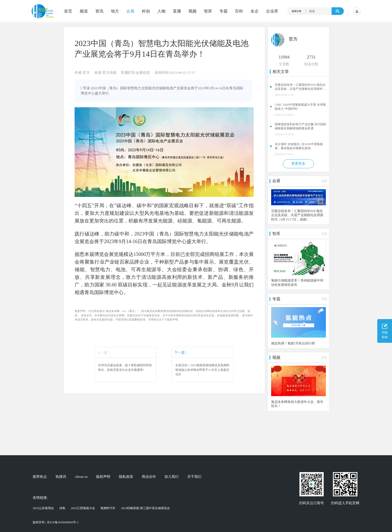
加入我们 (171, 477)
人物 (161, 11)
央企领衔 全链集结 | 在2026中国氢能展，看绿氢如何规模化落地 (299, 146)
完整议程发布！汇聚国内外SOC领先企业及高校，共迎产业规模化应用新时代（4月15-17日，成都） (300, 87)
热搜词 (61, 477)
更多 (324, 181)
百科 (239, 11)
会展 (130, 11)
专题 (223, 11)
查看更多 (298, 163)
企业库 (272, 11)
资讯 (99, 11)
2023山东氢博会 (43, 508)
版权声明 (103, 477)
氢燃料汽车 (108, 508)
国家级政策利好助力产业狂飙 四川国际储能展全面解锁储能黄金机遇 (301, 126)
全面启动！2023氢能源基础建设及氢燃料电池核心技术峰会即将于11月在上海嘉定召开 (202, 370)
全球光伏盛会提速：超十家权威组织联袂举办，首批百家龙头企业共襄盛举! (125, 367)
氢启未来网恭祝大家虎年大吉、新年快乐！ (297, 404)
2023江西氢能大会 (83, 508)
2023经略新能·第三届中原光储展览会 (146, 508)
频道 (84, 11)
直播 (177, 11)
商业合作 (149, 477)
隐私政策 (126, 477)
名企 (255, 11)
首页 (68, 11)
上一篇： (104, 352)
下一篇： (181, 352)
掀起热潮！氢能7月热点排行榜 (293, 343)
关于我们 (194, 477)
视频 (192, 11)
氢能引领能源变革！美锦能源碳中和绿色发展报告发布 (297, 283)
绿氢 (62, 508)
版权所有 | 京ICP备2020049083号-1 (56, 522)
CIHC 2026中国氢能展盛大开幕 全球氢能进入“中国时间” (300, 107)
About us (81, 477)
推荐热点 (40, 477)
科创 (146, 11)
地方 (115, 11)
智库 (208, 11)
